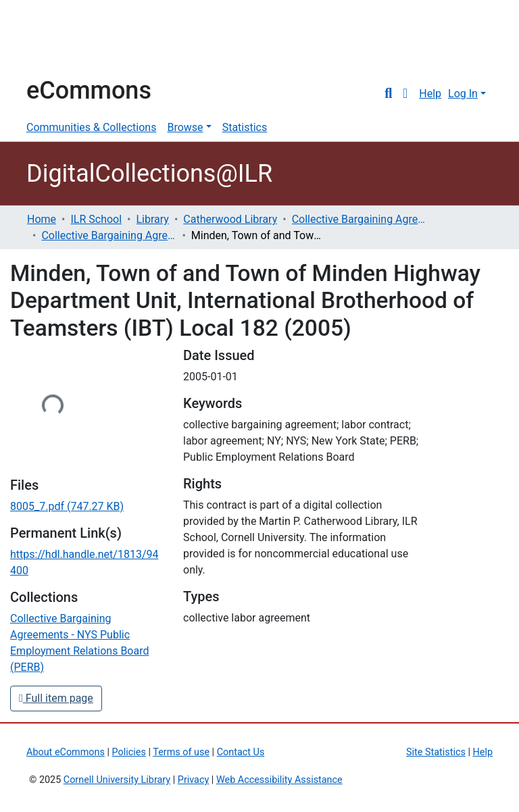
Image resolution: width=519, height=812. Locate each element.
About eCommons (66, 752)
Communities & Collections (91, 127)
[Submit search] (388, 94)
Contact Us (241, 752)
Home (42, 219)
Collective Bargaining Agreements (360, 219)
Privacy (194, 780)
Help (430, 94)
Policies (129, 752)
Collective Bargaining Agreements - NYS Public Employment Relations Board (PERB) (109, 235)
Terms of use (181, 752)
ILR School (96, 219)
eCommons (89, 91)
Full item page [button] (56, 698)
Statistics (245, 127)
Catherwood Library (230, 219)
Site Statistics (436, 752)
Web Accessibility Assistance (279, 780)
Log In (463, 94)
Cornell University (60, 39)
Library (153, 219)
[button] (405, 94)
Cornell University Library (117, 780)
